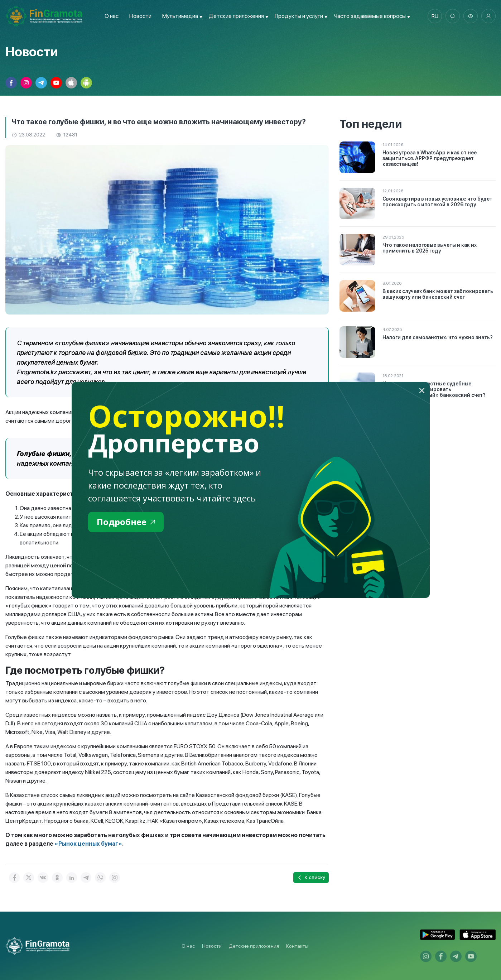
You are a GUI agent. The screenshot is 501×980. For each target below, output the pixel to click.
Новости (140, 16)
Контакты (297, 946)
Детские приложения (254, 946)
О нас (112, 16)
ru (435, 16)
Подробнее (126, 522)
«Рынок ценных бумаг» (88, 844)
